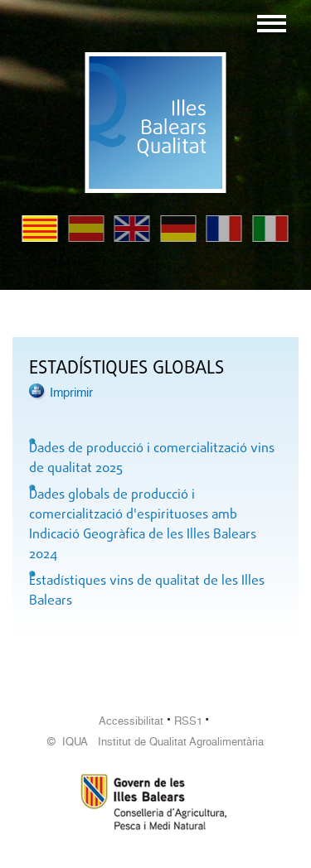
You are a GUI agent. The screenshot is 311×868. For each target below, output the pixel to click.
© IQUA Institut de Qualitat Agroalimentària (155, 742)
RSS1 (188, 721)
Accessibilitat (131, 721)
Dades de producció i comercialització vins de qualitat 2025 (152, 459)
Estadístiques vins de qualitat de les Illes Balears (147, 591)
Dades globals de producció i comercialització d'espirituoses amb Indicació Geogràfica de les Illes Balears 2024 (143, 525)
